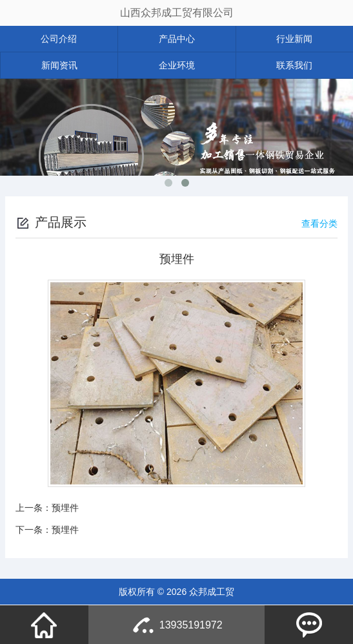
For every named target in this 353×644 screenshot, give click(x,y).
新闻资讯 (59, 65)
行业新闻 (294, 39)
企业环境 (177, 65)
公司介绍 (59, 39)
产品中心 (177, 39)
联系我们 (294, 65)
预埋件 (65, 508)
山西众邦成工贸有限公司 (177, 13)
